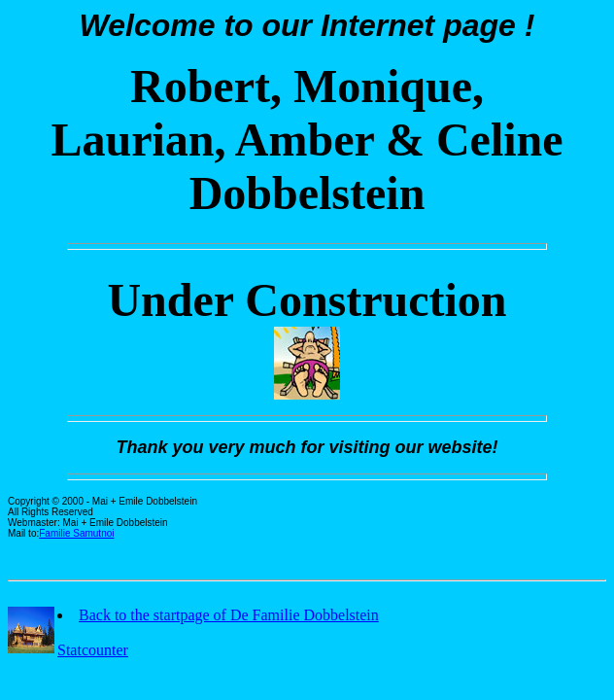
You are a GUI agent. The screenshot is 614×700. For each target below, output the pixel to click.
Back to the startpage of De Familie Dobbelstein (229, 615)
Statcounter (93, 650)
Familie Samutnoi (76, 533)
